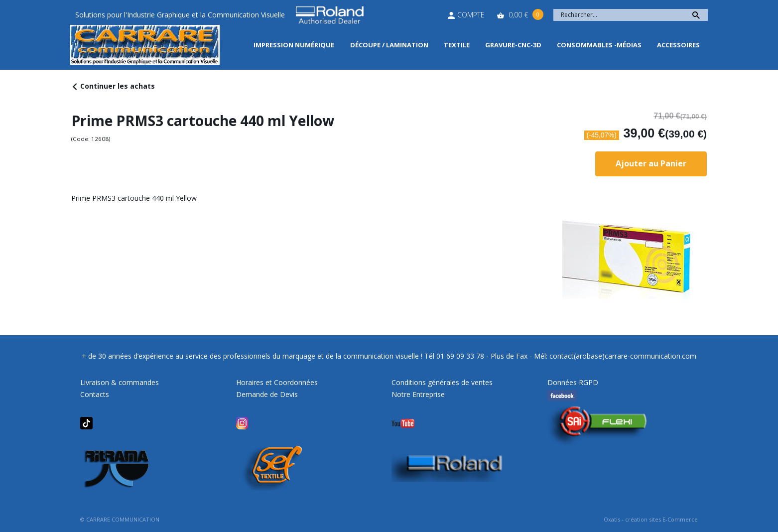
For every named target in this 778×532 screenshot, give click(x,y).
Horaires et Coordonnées (277, 382)
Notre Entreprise (418, 394)
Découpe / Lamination (389, 45)
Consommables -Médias (599, 45)
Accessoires (678, 45)
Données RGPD (573, 382)
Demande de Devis (267, 394)
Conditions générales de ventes (442, 382)
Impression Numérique (294, 45)
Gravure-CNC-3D (513, 45)
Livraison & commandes (120, 382)
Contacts (95, 394)
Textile (457, 45)
